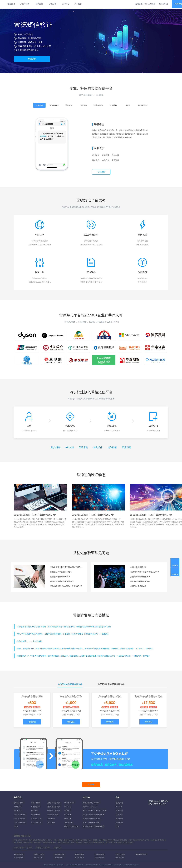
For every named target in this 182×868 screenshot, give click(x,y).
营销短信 (18, 811)
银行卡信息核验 (54, 811)
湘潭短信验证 (59, 855)
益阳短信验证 (19, 857)
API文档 (69, 447)
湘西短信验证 (120, 857)
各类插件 (98, 447)
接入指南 (56, 447)
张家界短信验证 (141, 855)
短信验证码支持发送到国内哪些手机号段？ (67, 567)
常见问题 (126, 447)
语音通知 (34, 811)
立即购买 (32, 722)
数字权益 (68, 807)
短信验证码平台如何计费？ (61, 572)
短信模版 (119, 822)
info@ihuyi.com (160, 804)
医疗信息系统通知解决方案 (94, 815)
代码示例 (83, 447)
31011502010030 (130, 865)
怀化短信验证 (80, 857)
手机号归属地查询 (71, 826)
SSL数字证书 (69, 803)
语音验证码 (35, 815)
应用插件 (119, 815)
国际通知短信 (19, 818)
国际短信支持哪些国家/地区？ (62, 581)
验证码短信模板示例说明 (140, 581)
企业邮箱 (68, 815)
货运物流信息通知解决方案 (94, 826)
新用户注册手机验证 (91, 803)
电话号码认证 (36, 822)
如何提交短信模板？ (138, 567)
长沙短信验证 (19, 855)
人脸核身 (51, 818)
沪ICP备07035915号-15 (74, 865)
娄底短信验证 (100, 857)
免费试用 (32, 59)
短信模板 (112, 447)
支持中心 (65, 4)
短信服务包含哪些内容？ (60, 577)
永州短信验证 (59, 857)
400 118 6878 (150, 4)
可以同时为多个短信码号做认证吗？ (145, 572)
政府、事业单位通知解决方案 (95, 811)
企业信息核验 (53, 815)
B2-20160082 (107, 865)
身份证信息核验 (54, 803)
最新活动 (11, 4)
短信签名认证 (36, 818)
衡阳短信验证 (80, 855)
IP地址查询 (69, 822)
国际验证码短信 (20, 815)
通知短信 (18, 807)
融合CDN (68, 818)
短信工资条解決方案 (91, 822)
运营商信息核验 (54, 807)
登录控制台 (164, 4)
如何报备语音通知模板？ (140, 577)
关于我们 (78, 4)
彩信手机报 (35, 803)
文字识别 (51, 822)
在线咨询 (175, 565)
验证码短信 (19, 803)
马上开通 (91, 785)
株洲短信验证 (39, 855)
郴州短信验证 (39, 857)
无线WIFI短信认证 (90, 807)
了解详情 (101, 172)
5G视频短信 (36, 807)
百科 (117, 826)
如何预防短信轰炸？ (138, 586)
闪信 (16, 826)
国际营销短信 (19, 822)
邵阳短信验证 (100, 855)
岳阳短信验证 (120, 855)
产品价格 (53, 4)
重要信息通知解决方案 (92, 818)
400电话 (67, 811)
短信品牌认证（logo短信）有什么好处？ (66, 586)
